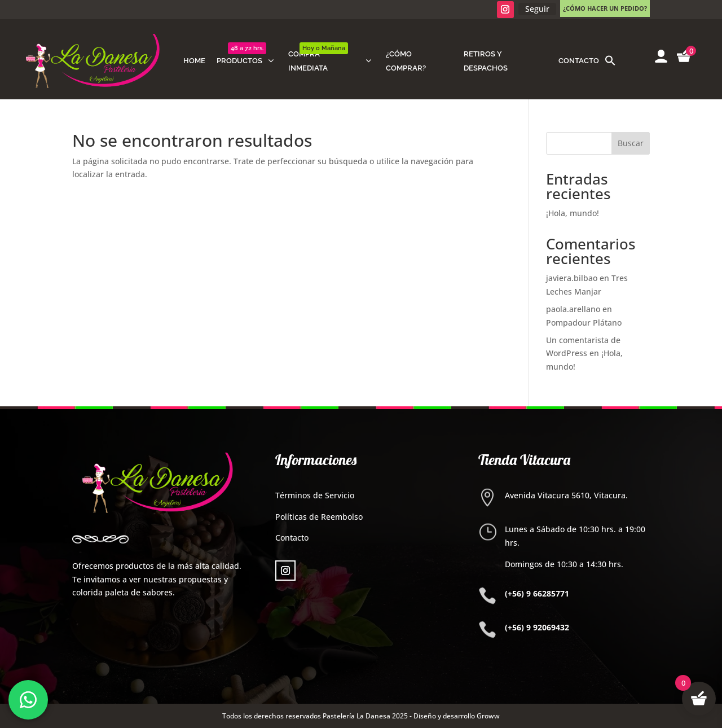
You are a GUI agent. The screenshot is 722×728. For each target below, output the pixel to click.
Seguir (537, 9)
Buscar (631, 143)
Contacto (292, 538)
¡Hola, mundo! (573, 213)
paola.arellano (573, 309)
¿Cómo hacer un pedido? (605, 8)
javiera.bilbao (572, 278)
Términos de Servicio (315, 495)
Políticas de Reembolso (319, 517)
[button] (610, 61)
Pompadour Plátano (584, 323)
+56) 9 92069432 (538, 627)
